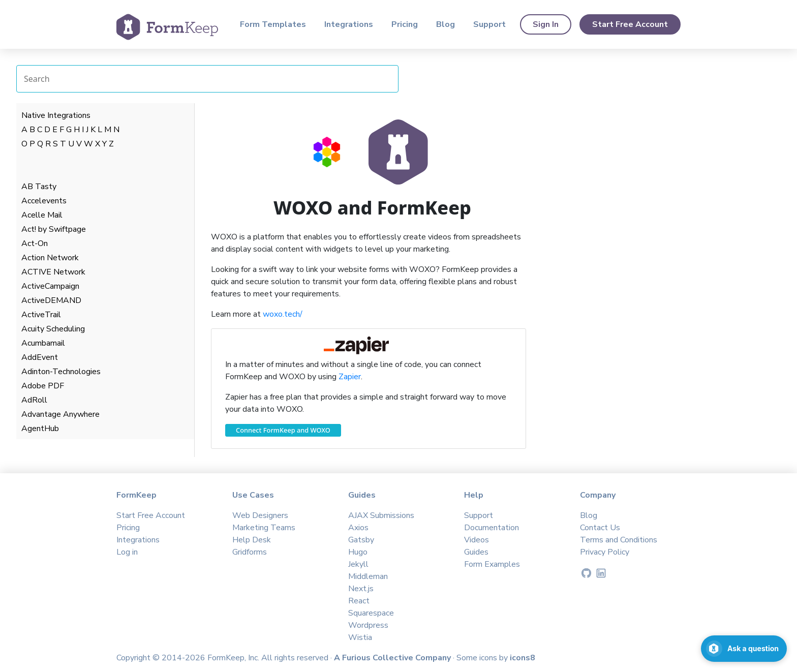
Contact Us (600, 528)
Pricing (405, 24)
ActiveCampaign (50, 286)
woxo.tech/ (283, 314)
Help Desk (252, 540)
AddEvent (40, 357)
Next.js (361, 589)
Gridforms (250, 552)
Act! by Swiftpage (54, 229)
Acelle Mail (42, 215)
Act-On (35, 243)
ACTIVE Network (53, 272)
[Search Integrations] (207, 79)
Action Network (50, 258)
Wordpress (368, 625)
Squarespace (371, 613)
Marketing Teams (264, 528)
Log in (127, 552)
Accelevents (44, 201)
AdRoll (34, 400)
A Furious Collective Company (393, 658)
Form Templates (273, 24)
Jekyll (358, 564)
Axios (358, 528)
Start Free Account (630, 24)
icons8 (523, 658)
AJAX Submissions (381, 515)
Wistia (360, 637)
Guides (476, 552)
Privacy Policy (605, 552)
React (359, 601)
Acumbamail (43, 343)
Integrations (349, 24)
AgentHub (40, 429)
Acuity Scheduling (53, 329)
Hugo (358, 552)
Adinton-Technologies (61, 372)
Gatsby (361, 540)
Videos (477, 540)
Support (489, 24)
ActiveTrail (41, 315)
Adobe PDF (43, 386)
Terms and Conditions (619, 540)
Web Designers (260, 515)
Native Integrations (56, 115)
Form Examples (492, 564)
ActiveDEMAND (51, 300)
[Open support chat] (744, 649)
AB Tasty (39, 187)
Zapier (350, 377)
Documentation (492, 528)
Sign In (546, 24)
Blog (446, 24)
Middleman (368, 576)
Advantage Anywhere (60, 414)
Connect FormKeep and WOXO (283, 430)
